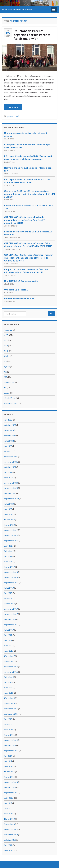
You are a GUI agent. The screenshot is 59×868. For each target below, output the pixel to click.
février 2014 (9, 772)
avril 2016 (8, 688)
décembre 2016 (11, 667)
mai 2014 (8, 761)
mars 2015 (9, 730)
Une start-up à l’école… (16, 290)
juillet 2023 (9, 430)
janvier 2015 (9, 735)
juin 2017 (8, 635)
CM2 (6, 356)
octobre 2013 (10, 787)
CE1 (6, 340)
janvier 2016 (9, 703)
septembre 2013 (11, 793)
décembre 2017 (11, 609)
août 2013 (9, 798)
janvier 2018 (9, 604)
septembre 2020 (11, 499)
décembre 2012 (11, 829)
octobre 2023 (10, 425)
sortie (7, 393)
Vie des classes (11, 403)
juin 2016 (8, 682)
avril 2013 (8, 808)
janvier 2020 (9, 525)
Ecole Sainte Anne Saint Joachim (17, 9)
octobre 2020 (10, 493)
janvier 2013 (9, 824)
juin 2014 (8, 756)
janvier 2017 (9, 661)
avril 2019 (8, 562)
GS (5, 372)
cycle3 (7, 367)
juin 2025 (8, 420)
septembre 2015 (11, 714)
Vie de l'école (10, 398)
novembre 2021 (11, 462)
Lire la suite (13, 107)
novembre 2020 (11, 488)
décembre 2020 (11, 483)
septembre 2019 (11, 541)
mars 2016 (9, 693)
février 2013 (9, 819)
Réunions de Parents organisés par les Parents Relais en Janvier (32, 35)
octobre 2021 (10, 467)
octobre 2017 (10, 619)
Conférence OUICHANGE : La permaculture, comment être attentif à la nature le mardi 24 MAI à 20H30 (29, 194)
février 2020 (9, 520)
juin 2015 (8, 719)
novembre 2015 (11, 709)
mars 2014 (9, 766)
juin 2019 (8, 556)
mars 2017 (9, 651)
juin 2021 (8, 472)
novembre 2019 (11, 535)
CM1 (6, 351)
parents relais (14, 116)
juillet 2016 (9, 677)
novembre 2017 (11, 614)
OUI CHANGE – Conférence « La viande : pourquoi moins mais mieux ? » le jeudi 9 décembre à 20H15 (25, 220)
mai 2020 (8, 509)
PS (5, 388)
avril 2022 (8, 451)
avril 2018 (8, 598)
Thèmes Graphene (25, 865)
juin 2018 (8, 593)
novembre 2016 (11, 672)
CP (5, 361)
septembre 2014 (11, 751)
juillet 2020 (9, 504)
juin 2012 (8, 845)
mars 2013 (9, 814)
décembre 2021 (11, 457)
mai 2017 (8, 640)
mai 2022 (8, 446)
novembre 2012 (11, 835)
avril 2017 (8, 646)
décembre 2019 (11, 530)
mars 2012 (9, 850)
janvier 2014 (9, 777)
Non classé (9, 382)
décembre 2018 (11, 572)
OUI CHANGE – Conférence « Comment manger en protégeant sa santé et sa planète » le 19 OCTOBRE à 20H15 (28, 258)
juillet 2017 (9, 630)
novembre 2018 (11, 577)
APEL (7, 335)
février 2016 (9, 698)
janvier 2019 (9, 567)
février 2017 (9, 656)
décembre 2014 (11, 740)
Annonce (8, 330)
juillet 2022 (9, 441)
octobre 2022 (10, 436)
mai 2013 (8, 803)
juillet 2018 (9, 588)
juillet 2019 (9, 551)
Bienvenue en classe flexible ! (19, 298)
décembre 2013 (11, 782)
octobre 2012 (10, 840)
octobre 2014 (10, 745)
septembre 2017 (11, 625)
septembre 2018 (11, 583)
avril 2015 (8, 724)
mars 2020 (9, 514)
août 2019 (9, 546)
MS (6, 377)
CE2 (6, 346)
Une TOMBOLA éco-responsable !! (22, 281)
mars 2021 (9, 478)
